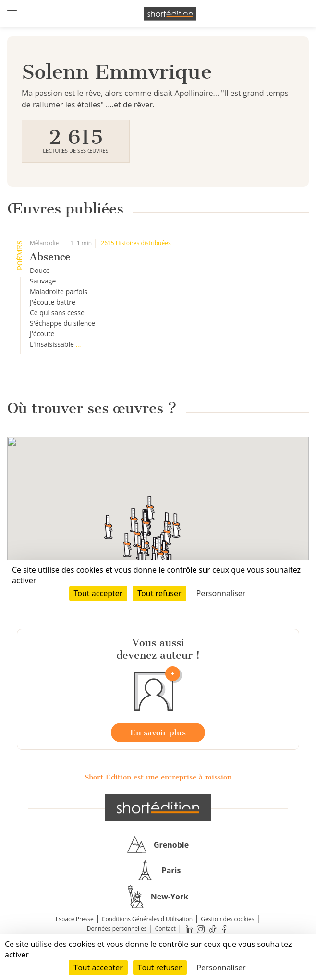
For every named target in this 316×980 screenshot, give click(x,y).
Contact (165, 928)
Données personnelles (117, 928)
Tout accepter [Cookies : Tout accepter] (98, 968)
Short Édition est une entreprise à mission (158, 777)
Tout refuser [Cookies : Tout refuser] (160, 968)
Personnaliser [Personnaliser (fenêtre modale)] (221, 968)
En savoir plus (158, 732)
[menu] (12, 13)
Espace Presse (75, 919)
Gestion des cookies (227, 919)
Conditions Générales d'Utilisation (147, 919)
